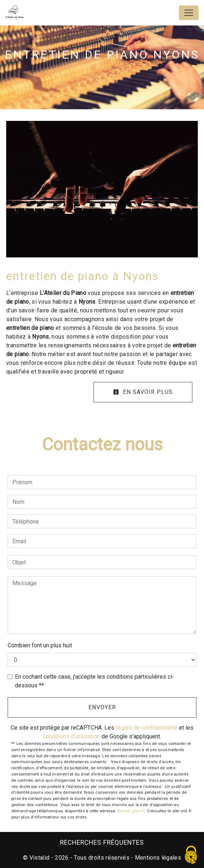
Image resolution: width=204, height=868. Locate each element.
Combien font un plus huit (40, 645)
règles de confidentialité (147, 728)
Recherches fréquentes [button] (102, 843)
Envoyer (102, 707)
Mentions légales (157, 858)
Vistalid (40, 858)
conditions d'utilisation (71, 736)
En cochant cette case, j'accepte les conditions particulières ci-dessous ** (95, 681)
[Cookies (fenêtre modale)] (191, 855)
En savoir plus (143, 392)
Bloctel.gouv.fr (131, 811)
